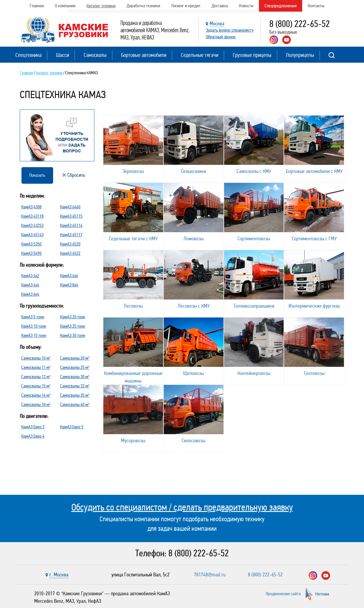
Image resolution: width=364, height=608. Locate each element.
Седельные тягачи (200, 55)
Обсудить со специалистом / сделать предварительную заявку (182, 507)
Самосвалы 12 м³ (36, 377)
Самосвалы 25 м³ (75, 367)
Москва (217, 24)
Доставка (220, 6)
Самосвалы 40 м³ (75, 404)
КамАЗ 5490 (31, 253)
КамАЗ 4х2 (30, 276)
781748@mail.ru (210, 575)
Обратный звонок (221, 37)
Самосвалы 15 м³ (36, 386)
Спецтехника (28, 55)
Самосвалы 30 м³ (75, 377)
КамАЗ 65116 (71, 225)
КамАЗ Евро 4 (33, 436)
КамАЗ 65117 (71, 235)
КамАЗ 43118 (32, 216)
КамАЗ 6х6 (69, 276)
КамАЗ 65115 (71, 216)
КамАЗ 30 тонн (73, 335)
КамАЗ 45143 (32, 235)
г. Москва (59, 575)
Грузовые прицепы (252, 55)
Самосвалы (95, 55)
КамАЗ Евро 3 (33, 427)
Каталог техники (101, 6)
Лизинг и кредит (186, 6)
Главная (37, 6)
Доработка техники (143, 6)
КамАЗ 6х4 (30, 294)
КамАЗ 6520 (70, 244)
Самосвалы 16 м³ (36, 395)
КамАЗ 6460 (70, 207)
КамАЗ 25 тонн (73, 326)
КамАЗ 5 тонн (33, 317)
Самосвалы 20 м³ (75, 358)
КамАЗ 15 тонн (34, 335)
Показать (37, 175)
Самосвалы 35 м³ (75, 395)
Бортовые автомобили (144, 55)
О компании (65, 6)
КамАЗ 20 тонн (73, 317)
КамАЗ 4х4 (30, 285)
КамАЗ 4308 (31, 207)
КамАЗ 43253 (32, 225)
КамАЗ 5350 (31, 244)
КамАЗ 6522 (70, 253)
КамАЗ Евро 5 (72, 427)
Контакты (316, 6)
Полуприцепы (300, 55)
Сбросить (74, 175)
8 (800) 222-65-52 (300, 24)
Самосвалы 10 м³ (36, 358)
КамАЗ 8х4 (69, 285)
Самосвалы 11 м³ (36, 367)
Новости (246, 6)
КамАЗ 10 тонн (34, 326)
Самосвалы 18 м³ (36, 404)
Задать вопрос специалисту (230, 30)
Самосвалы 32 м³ (75, 386)
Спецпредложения (281, 6)
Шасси (63, 55)
